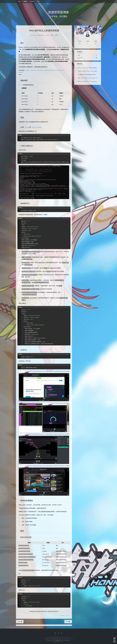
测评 (79, 55)
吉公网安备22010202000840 (64, 640)
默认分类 (80, 58)
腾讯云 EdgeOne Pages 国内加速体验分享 (88, 68)
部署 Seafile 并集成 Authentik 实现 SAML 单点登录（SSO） (88, 78)
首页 (19, 1)
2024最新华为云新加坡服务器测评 (86, 75)
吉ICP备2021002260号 (52, 640)
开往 (38, 1)
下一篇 (68, 622)
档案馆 (25, 1)
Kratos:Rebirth (54, 639)
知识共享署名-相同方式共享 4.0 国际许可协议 (44, 611)
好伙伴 (32, 1)
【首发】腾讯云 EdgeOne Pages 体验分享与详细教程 (88, 71)
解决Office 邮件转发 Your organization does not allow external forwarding (88, 81)
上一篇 (20, 622)
